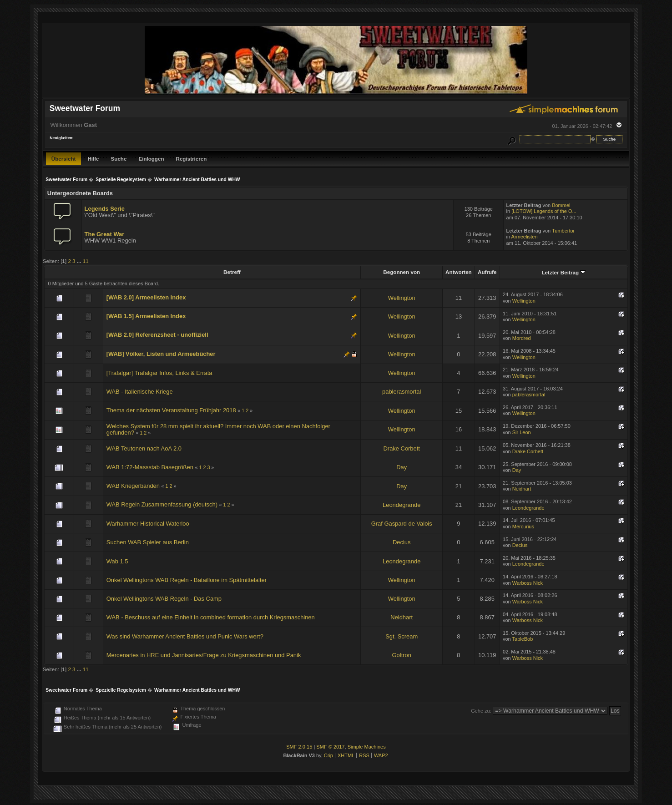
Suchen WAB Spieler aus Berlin (148, 542)
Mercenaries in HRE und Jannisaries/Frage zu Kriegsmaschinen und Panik (204, 655)
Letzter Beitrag (563, 272)
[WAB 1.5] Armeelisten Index (146, 316)
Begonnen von (402, 272)
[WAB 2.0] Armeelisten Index (146, 297)
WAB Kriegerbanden (133, 486)
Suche (119, 159)
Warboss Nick (528, 583)
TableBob (523, 639)
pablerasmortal (402, 392)
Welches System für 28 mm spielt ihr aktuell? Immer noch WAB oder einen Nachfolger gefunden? (218, 429)
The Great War (105, 234)
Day (402, 467)
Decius (402, 542)
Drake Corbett (402, 448)
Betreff (232, 272)
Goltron (402, 655)
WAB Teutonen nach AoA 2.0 (144, 448)
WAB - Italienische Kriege (140, 392)
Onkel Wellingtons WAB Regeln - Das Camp (164, 599)
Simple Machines (367, 747)
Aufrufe (487, 272)
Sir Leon (522, 432)
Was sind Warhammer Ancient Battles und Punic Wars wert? (185, 636)
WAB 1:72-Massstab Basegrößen (150, 467)
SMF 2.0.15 (299, 747)
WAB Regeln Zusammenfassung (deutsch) (162, 504)
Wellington (402, 298)
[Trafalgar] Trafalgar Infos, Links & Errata (159, 373)
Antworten (459, 272)
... (80, 261)
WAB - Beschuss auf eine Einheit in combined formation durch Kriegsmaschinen (211, 617)
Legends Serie (105, 209)
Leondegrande (402, 505)
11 (86, 261)
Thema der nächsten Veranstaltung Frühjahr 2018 (171, 410)
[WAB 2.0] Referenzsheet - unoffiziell (157, 335)
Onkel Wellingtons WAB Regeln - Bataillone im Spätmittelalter (187, 580)
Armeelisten (525, 237)
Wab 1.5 (117, 561)
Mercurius (523, 527)
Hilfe (93, 159)
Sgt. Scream (402, 636)
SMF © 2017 (330, 747)
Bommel (561, 205)
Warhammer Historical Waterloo (148, 524)
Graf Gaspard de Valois (402, 524)
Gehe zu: (481, 711)
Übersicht (64, 159)
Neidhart (522, 489)
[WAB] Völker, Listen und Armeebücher (161, 354)
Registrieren (192, 159)
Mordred (522, 338)
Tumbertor (563, 231)
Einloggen (151, 159)
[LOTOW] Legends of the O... (544, 211)
